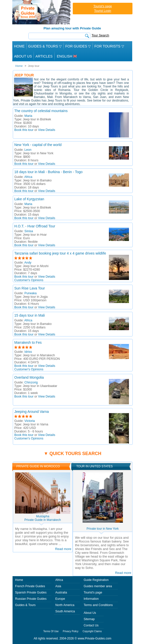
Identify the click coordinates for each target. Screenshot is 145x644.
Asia (58, 586)
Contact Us (91, 625)
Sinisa (29, 231)
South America (65, 611)
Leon (28, 150)
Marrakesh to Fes (28, 342)
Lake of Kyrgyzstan (29, 199)
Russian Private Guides (31, 599)
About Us (23, 56)
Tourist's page (103, 6)
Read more (63, 549)
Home (19, 46)
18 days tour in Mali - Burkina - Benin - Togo (48, 172)
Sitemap (89, 619)
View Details (47, 130)
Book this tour (24, 130)
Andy (28, 263)
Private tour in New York (103, 529)
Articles (44, 56)
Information (91, 599)
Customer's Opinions (29, 280)
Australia (61, 592)
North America (65, 605)
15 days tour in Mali (29, 315)
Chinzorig (31, 382)
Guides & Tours (25, 605)
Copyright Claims (92, 631)
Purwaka (30, 293)
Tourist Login (103, 11)
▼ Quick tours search (72, 454)
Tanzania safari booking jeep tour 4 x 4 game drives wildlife (60, 253)
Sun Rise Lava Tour (30, 288)
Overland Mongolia (29, 377)
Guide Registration (96, 580)
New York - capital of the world (38, 145)
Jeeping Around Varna (32, 412)
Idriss (28, 352)
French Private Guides (30, 586)
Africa (28, 177)
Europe (60, 599)
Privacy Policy (70, 631)
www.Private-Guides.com (95, 638)
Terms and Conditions (98, 605)
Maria (28, 116)
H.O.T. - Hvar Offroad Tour (35, 226)
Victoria (29, 421)
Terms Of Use (51, 631)
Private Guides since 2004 (42, 12)
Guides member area (98, 586)
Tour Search (100, 35)
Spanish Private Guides (31, 592)
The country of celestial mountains (41, 111)
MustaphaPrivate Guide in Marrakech (43, 518)
